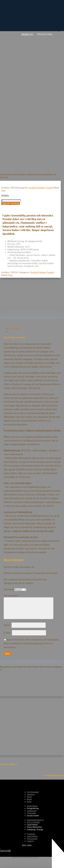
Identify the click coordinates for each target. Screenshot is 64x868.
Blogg (29, 657)
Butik (29, 660)
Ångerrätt (5, 709)
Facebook (31, 692)
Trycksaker (31, 671)
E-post (8, 491)
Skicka (7, 771)
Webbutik (27, 34)
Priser (29, 655)
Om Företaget (33, 650)
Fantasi (49, 46)
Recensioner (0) (16, 190)
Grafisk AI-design (37, 46)
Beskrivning (14, 187)
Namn (8, 483)
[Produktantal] (11, 59)
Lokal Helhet (32, 694)
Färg (3, 49)
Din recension (12, 454)
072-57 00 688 (33, 680)
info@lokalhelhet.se (35, 678)
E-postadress (10, 761)
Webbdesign (32, 664)
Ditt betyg (9, 448)
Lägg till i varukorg (11, 62)
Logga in (30, 699)
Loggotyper (32, 669)
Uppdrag (31, 653)
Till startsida (32, 697)
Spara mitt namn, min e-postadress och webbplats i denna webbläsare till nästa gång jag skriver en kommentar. (32, 502)
